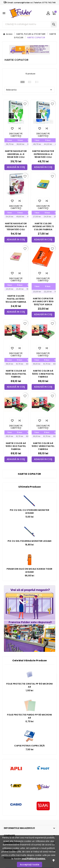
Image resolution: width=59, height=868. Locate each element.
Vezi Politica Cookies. (34, 859)
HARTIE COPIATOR (29, 474)
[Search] (54, 24)
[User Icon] (48, 13)
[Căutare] (27, 24)
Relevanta (29, 90)
